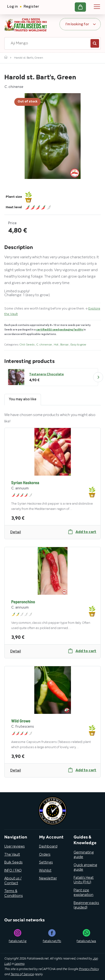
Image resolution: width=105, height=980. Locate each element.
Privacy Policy (89, 969)
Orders (45, 855)
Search (95, 43)
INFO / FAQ (13, 871)
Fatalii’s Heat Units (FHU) (84, 880)
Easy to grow (78, 345)
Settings (46, 863)
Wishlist (45, 871)
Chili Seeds (27, 345)
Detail (16, 532)
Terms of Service (22, 975)
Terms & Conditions (14, 894)
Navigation (97, 7)
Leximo (20, 964)
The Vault (12, 855)
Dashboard (48, 847)
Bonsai (65, 345)
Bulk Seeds (13, 863)
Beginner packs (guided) (86, 905)
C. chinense (45, 345)
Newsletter (48, 878)
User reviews (15, 847)
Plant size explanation (83, 893)
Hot (56, 345)
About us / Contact (13, 881)
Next (98, 377)
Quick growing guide (85, 868)
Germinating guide (84, 855)
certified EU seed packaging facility (60, 330)
